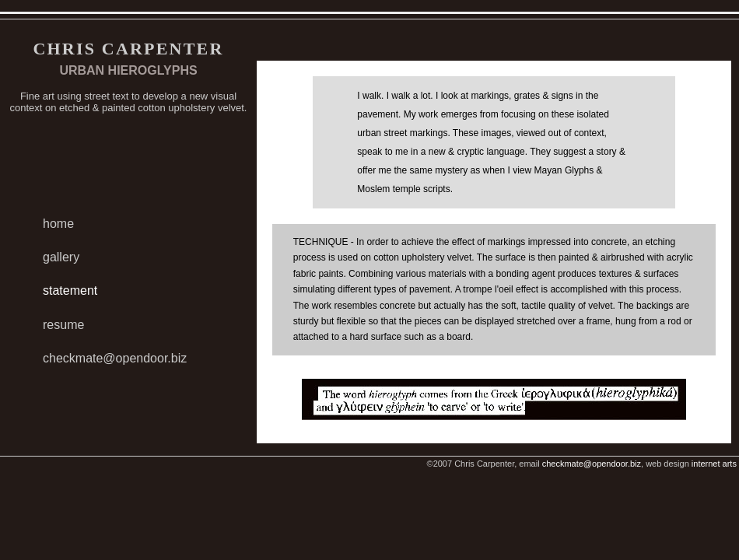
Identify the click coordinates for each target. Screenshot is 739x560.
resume (63, 325)
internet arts (714, 464)
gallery (61, 257)
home (58, 224)
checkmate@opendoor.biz (115, 358)
